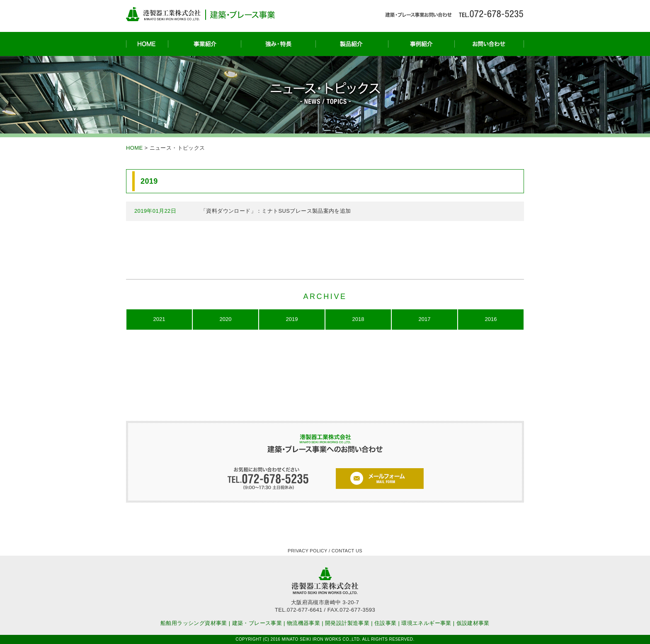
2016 (491, 319)
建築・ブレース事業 (257, 623)
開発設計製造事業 (347, 623)
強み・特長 (278, 44)
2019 (292, 319)
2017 (425, 319)
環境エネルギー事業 (426, 623)
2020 (226, 319)
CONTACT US (347, 551)
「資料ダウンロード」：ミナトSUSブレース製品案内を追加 (276, 211)
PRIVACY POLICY (308, 551)
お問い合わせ (489, 44)
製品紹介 (352, 44)
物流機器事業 (303, 623)
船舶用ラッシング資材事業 (194, 623)
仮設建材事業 (473, 623)
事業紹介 (204, 44)
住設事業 (386, 623)
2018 (358, 319)
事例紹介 (421, 44)
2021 (159, 319)
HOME (147, 44)
